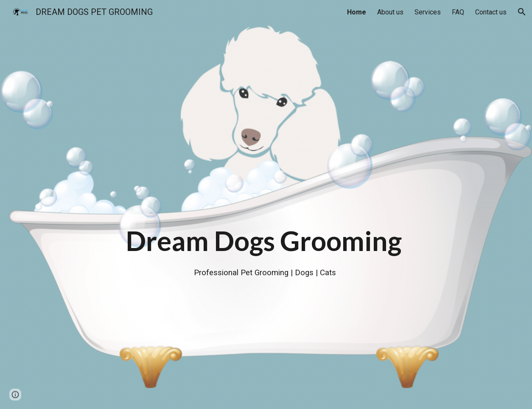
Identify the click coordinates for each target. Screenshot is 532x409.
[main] (266, 204)
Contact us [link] (491, 12)
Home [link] (357, 12)
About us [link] (390, 12)
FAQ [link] (458, 12)
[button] (522, 12)
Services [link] (428, 12)
